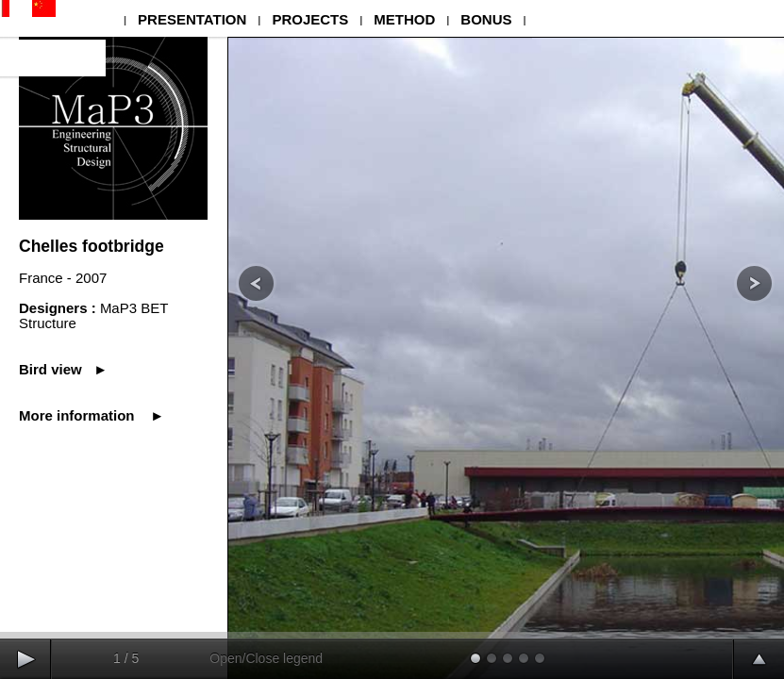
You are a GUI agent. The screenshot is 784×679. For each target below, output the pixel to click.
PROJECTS (310, 19)
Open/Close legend (266, 658)
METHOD (404, 19)
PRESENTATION (192, 19)
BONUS (486, 19)
